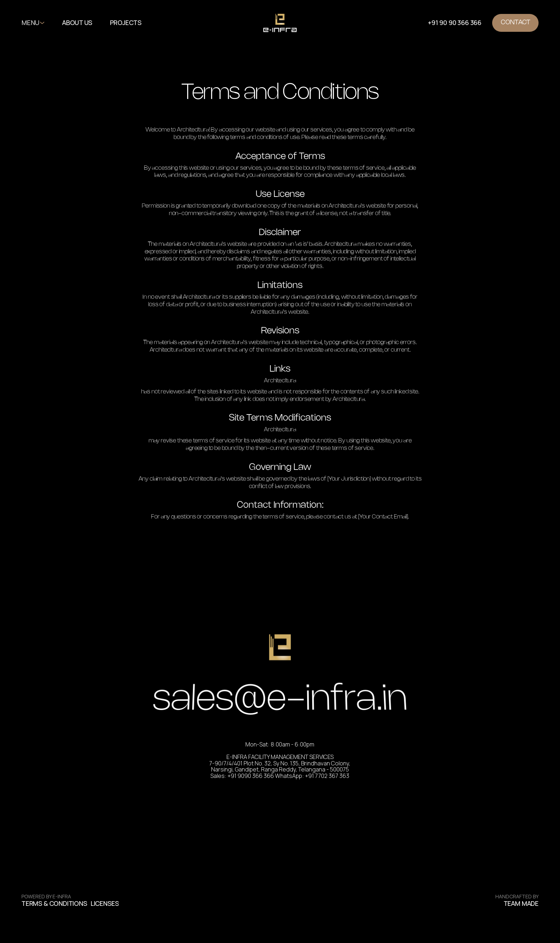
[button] (129, 23)
